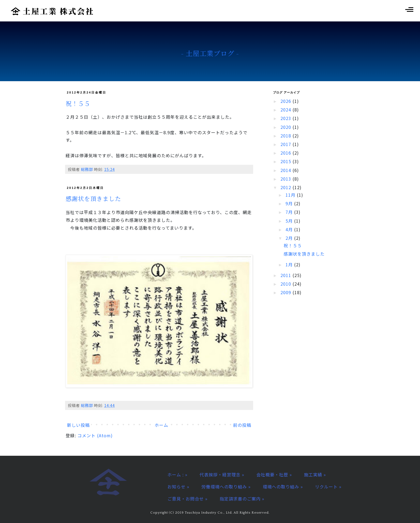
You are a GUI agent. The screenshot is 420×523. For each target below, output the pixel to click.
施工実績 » (315, 475)
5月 (290, 221)
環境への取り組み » (283, 487)
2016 (286, 153)
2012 (286, 187)
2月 (290, 238)
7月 (290, 212)
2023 (286, 118)
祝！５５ (78, 103)
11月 (291, 195)
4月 (290, 229)
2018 (286, 136)
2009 (286, 292)
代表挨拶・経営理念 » (222, 475)
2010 (286, 284)
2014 (286, 170)
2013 (286, 179)
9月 (290, 203)
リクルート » (328, 487)
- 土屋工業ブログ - (210, 53)
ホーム (161, 425)
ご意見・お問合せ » (187, 499)
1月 (290, 264)
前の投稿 (242, 425)
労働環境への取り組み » (226, 487)
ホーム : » (177, 475)
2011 (286, 275)
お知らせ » (178, 487)
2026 (286, 101)
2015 (286, 161)
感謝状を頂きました (93, 198)
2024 (286, 110)
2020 (286, 127)
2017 (286, 144)
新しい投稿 (78, 425)
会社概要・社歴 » (274, 475)
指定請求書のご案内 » (242, 499)
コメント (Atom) (95, 435)
